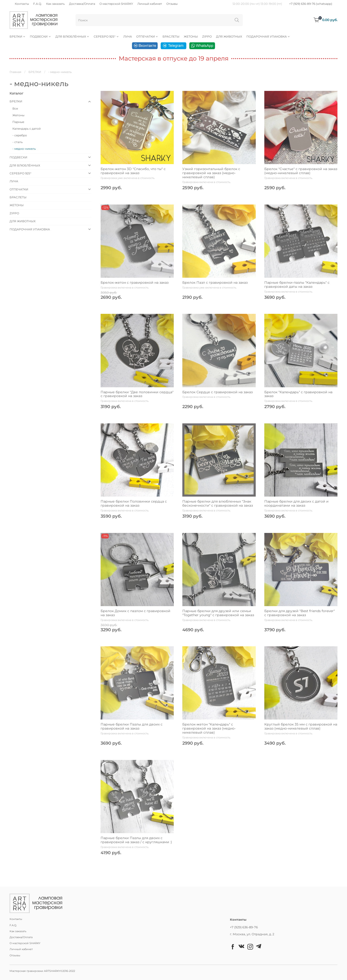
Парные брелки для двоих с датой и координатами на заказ (296, 503)
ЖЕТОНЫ (191, 36)
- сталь (18, 142)
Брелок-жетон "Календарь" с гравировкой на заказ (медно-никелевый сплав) (209, 728)
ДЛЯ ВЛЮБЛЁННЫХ (72, 36)
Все (15, 108)
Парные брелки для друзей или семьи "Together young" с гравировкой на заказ (218, 613)
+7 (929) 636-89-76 (244, 927)
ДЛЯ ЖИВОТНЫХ (229, 36)
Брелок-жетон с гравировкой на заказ (135, 282)
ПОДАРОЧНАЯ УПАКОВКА (268, 36)
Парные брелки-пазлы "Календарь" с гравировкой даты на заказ (297, 285)
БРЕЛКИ (18, 36)
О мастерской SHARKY (116, 4)
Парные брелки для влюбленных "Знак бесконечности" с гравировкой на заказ (218, 503)
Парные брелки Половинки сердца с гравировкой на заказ (134, 503)
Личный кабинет (150, 4)
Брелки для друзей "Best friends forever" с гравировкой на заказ (300, 613)
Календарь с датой (27, 129)
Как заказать (55, 4)
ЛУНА (128, 36)
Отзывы (172, 4)
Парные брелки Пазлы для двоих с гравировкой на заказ (132, 726)
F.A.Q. (38, 4)
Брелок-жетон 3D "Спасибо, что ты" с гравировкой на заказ (133, 171)
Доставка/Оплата (82, 4)
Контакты (22, 4)
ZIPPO (207, 36)
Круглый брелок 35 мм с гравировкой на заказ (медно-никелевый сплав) (301, 726)
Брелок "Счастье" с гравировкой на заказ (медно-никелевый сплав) (301, 171)
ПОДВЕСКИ (40, 36)
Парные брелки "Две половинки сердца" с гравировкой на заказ (137, 394)
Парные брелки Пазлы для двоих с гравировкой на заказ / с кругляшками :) (136, 840)
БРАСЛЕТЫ (171, 36)
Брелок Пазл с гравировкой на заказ (215, 282)
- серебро (20, 135)
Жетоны (18, 115)
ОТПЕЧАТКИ (147, 36)
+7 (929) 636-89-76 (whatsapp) (311, 4)
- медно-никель (24, 149)
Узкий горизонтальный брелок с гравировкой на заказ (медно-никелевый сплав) (211, 173)
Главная (15, 72)
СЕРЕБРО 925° (106, 36)
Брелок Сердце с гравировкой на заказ (217, 392)
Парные (18, 122)
